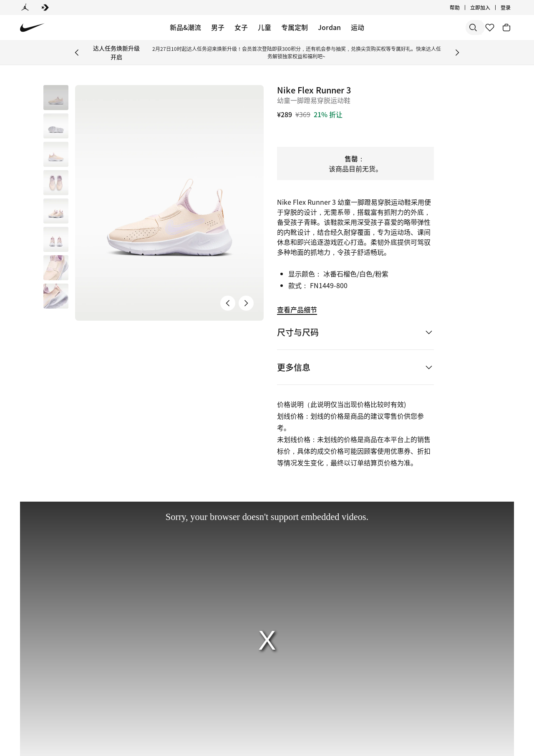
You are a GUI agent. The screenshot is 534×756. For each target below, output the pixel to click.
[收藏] (490, 28)
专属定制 (295, 27)
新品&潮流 (185, 27)
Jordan (329, 27)
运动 (358, 27)
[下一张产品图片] (246, 303)
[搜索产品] (446, 28)
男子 (218, 27)
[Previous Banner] (77, 53)
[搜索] (413, 28)
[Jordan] (25, 8)
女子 (241, 27)
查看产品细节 (297, 309)
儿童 (264, 27)
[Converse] (45, 8)
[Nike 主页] (32, 28)
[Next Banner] (457, 53)
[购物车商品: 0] (506, 28)
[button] (56, 126)
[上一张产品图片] (228, 303)
